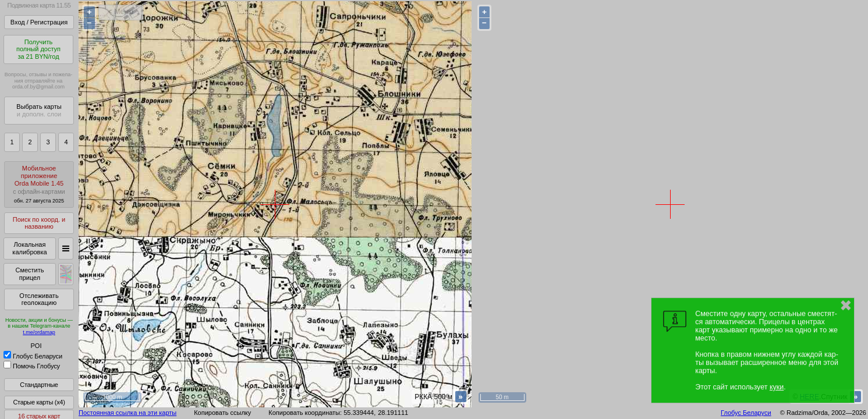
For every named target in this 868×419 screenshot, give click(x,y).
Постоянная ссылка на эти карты (127, 413)
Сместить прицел (29, 274)
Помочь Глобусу (32, 366)
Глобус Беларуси (33, 356)
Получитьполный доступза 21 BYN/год (38, 49)
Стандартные (39, 385)
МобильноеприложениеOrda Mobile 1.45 (39, 184)
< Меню (121, 12)
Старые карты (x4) (39, 402)
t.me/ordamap (39, 332)
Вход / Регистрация (39, 22)
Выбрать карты (39, 110)
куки (777, 387)
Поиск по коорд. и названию (39, 223)
